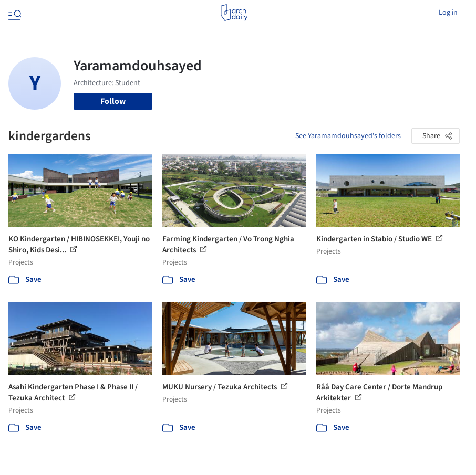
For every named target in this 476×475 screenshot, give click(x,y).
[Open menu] (14, 13)
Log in (448, 13)
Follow (113, 101)
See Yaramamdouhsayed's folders (348, 136)
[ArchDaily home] (234, 13)
